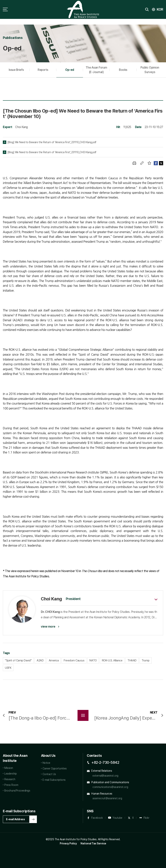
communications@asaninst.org (110, 787)
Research (10, 779)
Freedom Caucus (74, 660)
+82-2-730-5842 (105, 762)
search (147, 9)
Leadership (10, 774)
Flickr (146, 818)
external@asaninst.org (105, 776)
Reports (43, 70)
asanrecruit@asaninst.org (107, 798)
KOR (160, 9)
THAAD (132, 660)
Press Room (11, 785)
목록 (83, 715)
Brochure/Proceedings (17, 791)
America (54, 660)
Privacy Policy (68, 843)
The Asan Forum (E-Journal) (96, 70)
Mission (9, 768)
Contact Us (49, 774)
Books (123, 70)
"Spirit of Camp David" (18, 660)
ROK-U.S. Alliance (112, 660)
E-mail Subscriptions (54, 780)
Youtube (117, 818)
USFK (8, 668)
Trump (146, 660)
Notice (46, 763)
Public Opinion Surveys (150, 70)
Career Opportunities (55, 768)
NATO (93, 660)
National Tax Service (93, 843)
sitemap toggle (5, 9)
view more (48, 627)
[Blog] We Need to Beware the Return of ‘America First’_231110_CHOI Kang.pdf (52, 142)
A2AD (40, 660)
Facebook (97, 818)
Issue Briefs (16, 70)
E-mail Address (15, 819)
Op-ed (70, 70)
